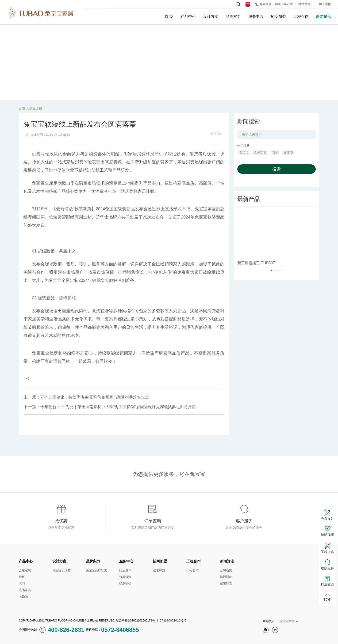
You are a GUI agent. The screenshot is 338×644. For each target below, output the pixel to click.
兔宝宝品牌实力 (97, 570)
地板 (22, 577)
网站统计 (269, 621)
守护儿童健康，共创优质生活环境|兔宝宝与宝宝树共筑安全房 (86, 397)
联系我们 (125, 583)
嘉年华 (288, 153)
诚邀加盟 (159, 570)
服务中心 (256, 17)
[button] (271, 270)
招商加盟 (278, 17)
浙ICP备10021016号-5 (171, 620)
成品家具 (25, 590)
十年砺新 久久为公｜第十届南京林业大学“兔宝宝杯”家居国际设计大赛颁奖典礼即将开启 (110, 407)
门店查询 (125, 570)
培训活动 (226, 577)
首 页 (169, 17)
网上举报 (325, 4)
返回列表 (214, 134)
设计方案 (211, 17)
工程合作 (301, 17)
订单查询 (125, 577)
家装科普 (226, 583)
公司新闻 (226, 570)
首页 (22, 109)
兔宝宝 (244, 153)
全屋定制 (260, 153)
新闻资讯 (323, 17)
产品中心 (188, 17)
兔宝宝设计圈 (61, 570)
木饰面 (23, 597)
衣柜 (275, 153)
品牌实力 (233, 17)
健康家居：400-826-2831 (275, 4)
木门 (22, 583)
